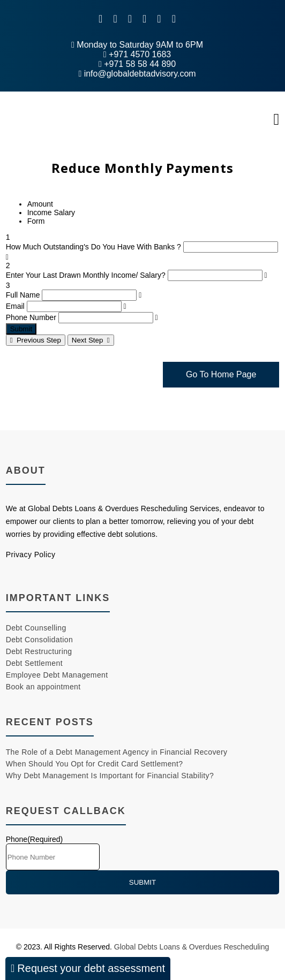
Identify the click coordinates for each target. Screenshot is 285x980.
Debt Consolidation (40, 640)
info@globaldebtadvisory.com (137, 74)
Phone (35, 839)
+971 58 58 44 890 (137, 64)
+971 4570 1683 (137, 54)
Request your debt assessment (88, 968)
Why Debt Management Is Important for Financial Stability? (110, 776)
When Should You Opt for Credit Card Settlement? (95, 764)
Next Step (91, 340)
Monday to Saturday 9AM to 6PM (137, 45)
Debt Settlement (34, 663)
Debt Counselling (36, 628)
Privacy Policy (31, 554)
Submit (21, 329)
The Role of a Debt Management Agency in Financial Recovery (117, 752)
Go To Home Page (221, 374)
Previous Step (36, 340)
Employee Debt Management (57, 675)
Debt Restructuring (39, 651)
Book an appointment (43, 687)
